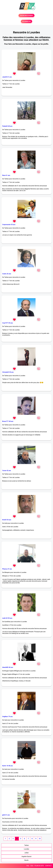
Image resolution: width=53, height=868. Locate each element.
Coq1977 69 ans (8, 323)
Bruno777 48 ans (8, 421)
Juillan (27, 853)
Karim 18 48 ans (8, 766)
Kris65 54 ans (7, 520)
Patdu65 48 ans (7, 126)
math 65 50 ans (7, 618)
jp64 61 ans (6, 815)
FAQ (28, 866)
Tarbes (27, 845)
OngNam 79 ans (7, 717)
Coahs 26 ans (7, 274)
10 (40, 839)
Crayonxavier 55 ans (9, 225)
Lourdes (26, 849)
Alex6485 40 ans (8, 667)
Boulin (27, 860)
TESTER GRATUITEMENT (27, 15)
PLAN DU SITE (39, 866)
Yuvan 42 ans (7, 471)
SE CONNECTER (26, 21)
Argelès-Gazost (26, 856)
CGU (32, 866)
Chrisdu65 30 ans (8, 372)
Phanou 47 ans (7, 569)
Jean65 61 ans (7, 77)
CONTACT (48, 866)
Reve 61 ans (6, 175)
